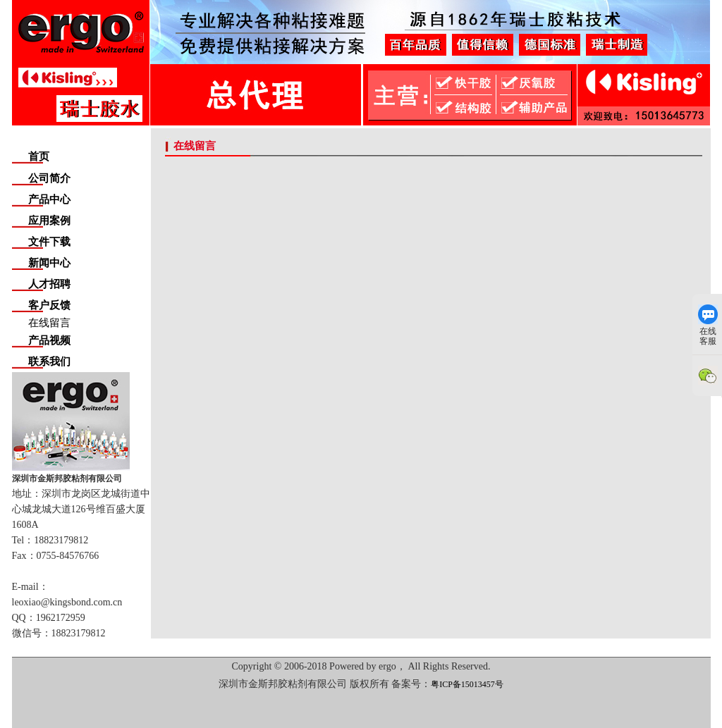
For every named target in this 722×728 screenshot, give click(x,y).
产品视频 (49, 340)
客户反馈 (49, 305)
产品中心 (49, 199)
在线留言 (49, 323)
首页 (39, 156)
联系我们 (49, 362)
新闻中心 (49, 263)
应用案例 (49, 221)
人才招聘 (49, 284)
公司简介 (49, 178)
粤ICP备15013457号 (467, 684)
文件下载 (49, 242)
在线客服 (708, 325)
